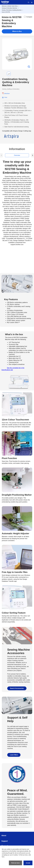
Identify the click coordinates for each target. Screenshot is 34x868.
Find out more (15, 863)
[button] (4, 74)
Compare (28, 17)
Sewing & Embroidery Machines (10, 8)
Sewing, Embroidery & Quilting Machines (12, 10)
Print (6, 97)
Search (28, 2)
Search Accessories (17, 688)
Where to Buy (17, 31)
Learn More (14, 755)
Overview (17, 155)
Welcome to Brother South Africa (10, 6)
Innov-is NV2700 (6, 12)
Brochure (7, 93)
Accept (28, 863)
